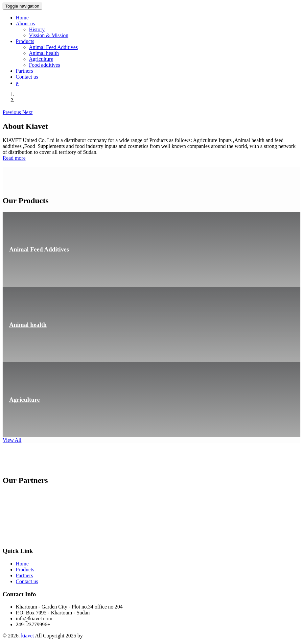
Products (25, 570)
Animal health (44, 53)
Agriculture (41, 59)
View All (12, 440)
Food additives (45, 65)
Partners (24, 71)
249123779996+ (33, 624)
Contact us (27, 77)
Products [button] (25, 41)
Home (22, 18)
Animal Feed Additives (53, 47)
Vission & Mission (49, 35)
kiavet (28, 636)
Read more (14, 158)
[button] (12, 112)
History (37, 29)
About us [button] (25, 24)
